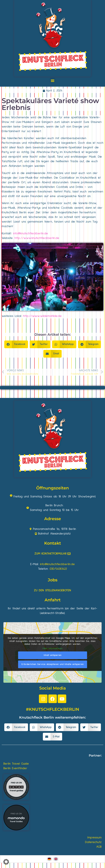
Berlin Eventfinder (15, 768)
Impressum (95, 838)
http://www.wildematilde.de (42, 316)
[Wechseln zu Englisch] (56, 859)
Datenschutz (93, 842)
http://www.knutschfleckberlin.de (37, 238)
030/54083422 (58, 569)
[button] (53, 80)
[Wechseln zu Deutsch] (49, 859)
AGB (99, 847)
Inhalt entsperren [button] (53, 655)
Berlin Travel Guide (16, 764)
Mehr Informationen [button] (53, 649)
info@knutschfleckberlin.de (31, 233)
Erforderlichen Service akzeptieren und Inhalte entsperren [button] (53, 664)
